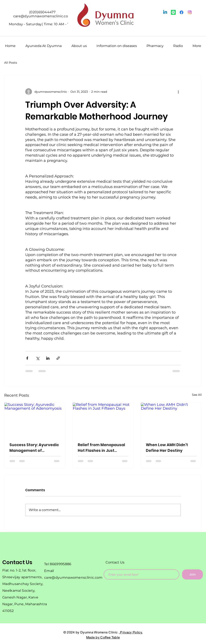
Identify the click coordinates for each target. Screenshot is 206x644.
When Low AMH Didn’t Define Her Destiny (167, 448)
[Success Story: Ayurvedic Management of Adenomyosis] (35, 420)
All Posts (11, 63)
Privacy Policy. (131, 632)
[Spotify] (173, 12)
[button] (43, 44)
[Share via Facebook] (27, 358)
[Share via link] (58, 358)
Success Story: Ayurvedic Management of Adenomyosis (34, 448)
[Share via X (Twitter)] (38, 358)
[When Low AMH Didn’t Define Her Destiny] (171, 420)
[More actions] (178, 92)
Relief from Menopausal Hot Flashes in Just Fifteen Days (101, 448)
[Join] (192, 574)
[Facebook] (182, 12)
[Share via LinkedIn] (48, 358)
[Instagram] (190, 12)
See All (197, 395)
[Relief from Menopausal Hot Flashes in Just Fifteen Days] (103, 420)
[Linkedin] (165, 12)
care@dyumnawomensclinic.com (73, 578)
